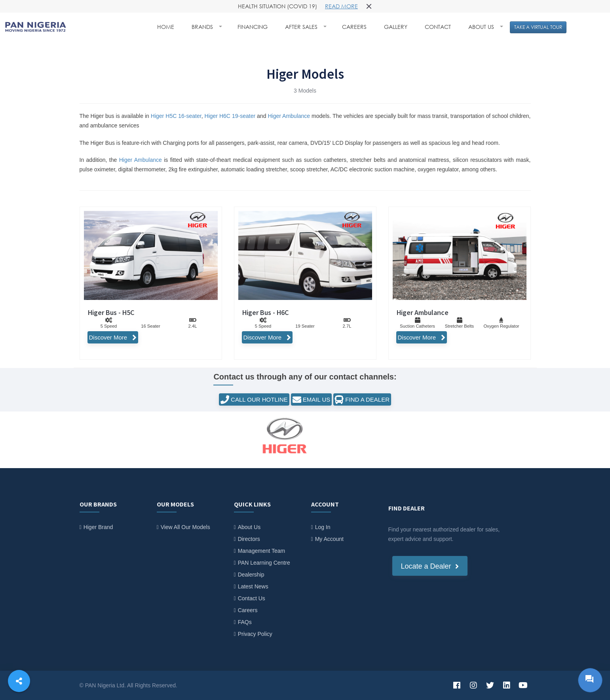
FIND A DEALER (362, 400)
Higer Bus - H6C (265, 312)
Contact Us (252, 598)
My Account (329, 539)
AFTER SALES (302, 27)
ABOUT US (482, 27)
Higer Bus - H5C (111, 312)
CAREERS (354, 27)
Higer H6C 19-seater (230, 116)
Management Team (262, 551)
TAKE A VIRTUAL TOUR (538, 27)
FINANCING (253, 27)
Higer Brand (98, 527)
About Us (249, 527)
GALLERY (396, 27)
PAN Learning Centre (264, 563)
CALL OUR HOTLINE (254, 400)
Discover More (113, 338)
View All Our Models (185, 527)
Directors (249, 539)
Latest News (253, 586)
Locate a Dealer (430, 566)
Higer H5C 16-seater (176, 116)
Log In (323, 527)
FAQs (245, 622)
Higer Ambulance (289, 116)
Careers (248, 610)
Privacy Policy (255, 634)
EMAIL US (312, 400)
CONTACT (438, 27)
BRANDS (203, 27)
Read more (341, 6)
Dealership (251, 575)
